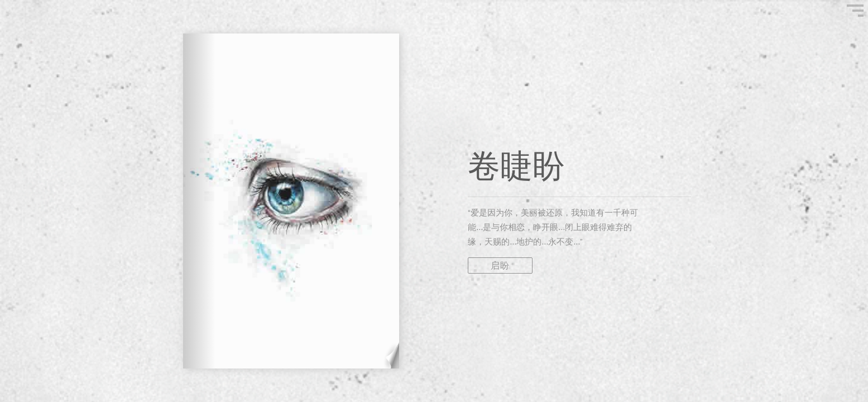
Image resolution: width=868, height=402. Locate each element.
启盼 (500, 265)
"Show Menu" (855, 11)
